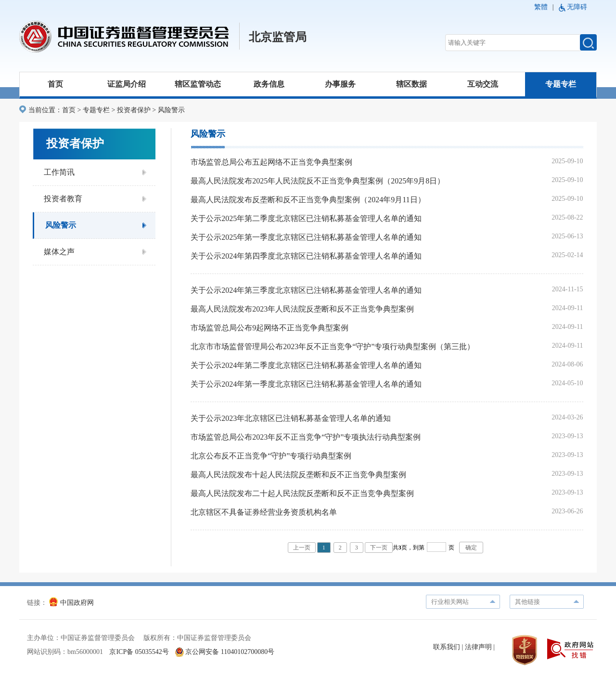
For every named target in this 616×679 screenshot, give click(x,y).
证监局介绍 (127, 84)
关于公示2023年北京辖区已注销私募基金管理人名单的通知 (291, 418)
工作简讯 (59, 172)
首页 (55, 84)
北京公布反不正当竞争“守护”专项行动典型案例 (271, 456)
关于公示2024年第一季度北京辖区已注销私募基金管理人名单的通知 (306, 384)
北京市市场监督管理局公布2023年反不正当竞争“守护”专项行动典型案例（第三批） (333, 346)
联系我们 (447, 647)
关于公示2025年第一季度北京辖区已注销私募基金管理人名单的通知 (306, 237)
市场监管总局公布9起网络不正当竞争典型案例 (269, 328)
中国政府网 (71, 603)
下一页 (379, 548)
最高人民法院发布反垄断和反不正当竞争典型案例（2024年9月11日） (308, 200)
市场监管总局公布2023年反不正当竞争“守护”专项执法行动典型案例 (306, 437)
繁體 (541, 7)
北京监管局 (278, 37)
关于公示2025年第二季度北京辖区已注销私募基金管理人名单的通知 (306, 218)
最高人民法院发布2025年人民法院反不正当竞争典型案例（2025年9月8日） (318, 181)
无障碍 (577, 7)
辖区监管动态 (198, 84)
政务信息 (269, 84)
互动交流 (483, 84)
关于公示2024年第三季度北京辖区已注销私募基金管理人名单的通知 (306, 290)
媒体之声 (59, 252)
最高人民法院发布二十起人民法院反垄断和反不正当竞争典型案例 (302, 493)
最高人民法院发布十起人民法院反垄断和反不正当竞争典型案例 (298, 475)
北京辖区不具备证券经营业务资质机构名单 (264, 512)
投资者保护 (134, 110)
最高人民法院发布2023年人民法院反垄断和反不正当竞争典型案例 (302, 309)
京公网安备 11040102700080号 (225, 652)
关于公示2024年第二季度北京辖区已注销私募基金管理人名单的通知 (306, 365)
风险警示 (171, 110)
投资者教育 (63, 199)
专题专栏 (561, 84)
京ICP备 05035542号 (139, 652)
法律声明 (478, 647)
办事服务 (340, 84)
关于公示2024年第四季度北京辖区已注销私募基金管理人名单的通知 (306, 256)
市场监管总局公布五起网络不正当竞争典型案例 (271, 162)
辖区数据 (411, 84)
